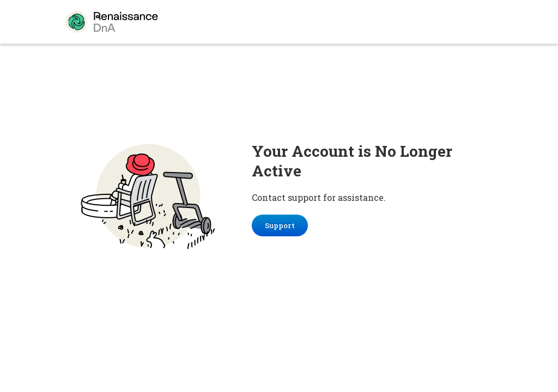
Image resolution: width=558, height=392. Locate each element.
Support (280, 225)
